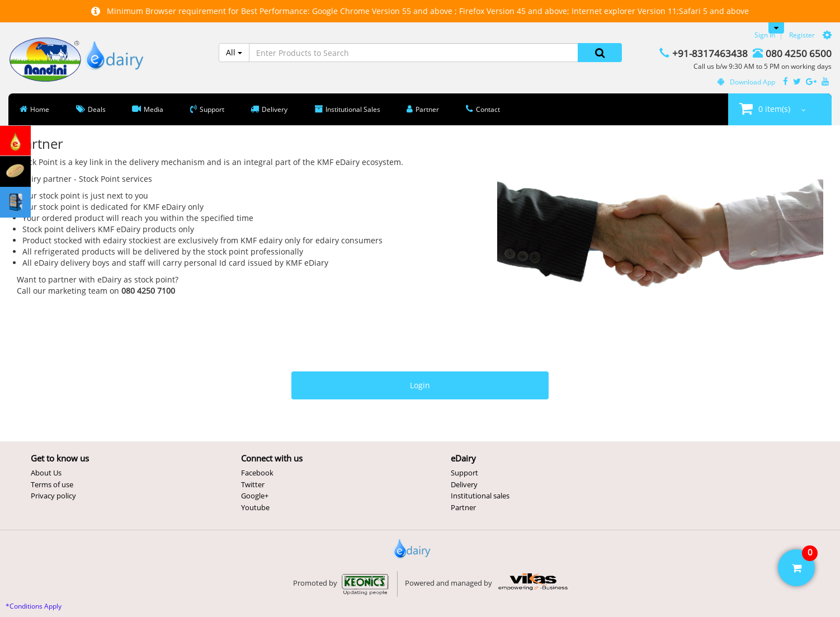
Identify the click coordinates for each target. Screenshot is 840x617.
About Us (46, 473)
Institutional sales (480, 496)
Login (420, 385)
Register (802, 35)
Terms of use (52, 484)
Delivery (464, 484)
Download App (746, 82)
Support (464, 473)
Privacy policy (53, 496)
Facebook (257, 473)
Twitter (253, 484)
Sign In (765, 35)
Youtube (255, 507)
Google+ (255, 496)
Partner (463, 507)
